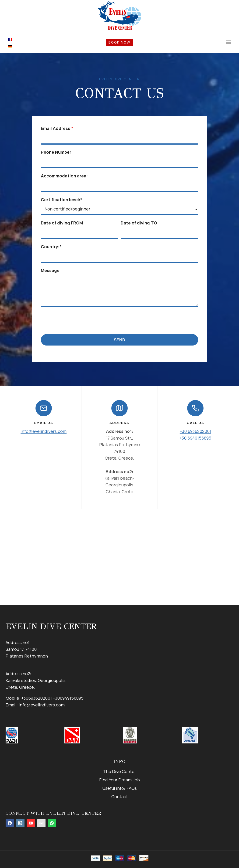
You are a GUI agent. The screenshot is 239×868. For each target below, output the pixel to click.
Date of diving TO (139, 223)
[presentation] (77, 320)
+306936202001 (37, 698)
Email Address (58, 129)
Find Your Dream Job (119, 780)
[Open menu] (228, 42)
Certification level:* (62, 200)
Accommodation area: (65, 176)
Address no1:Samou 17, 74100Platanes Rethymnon (27, 649)
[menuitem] (10, 39)
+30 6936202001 (195, 432)
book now (119, 42)
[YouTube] (31, 823)
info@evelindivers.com (44, 432)
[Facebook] (10, 823)
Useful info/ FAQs (119, 788)
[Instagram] (20, 823)
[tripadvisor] (42, 823)
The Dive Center (120, 771)
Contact (120, 797)
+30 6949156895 (195, 439)
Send (120, 340)
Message (51, 271)
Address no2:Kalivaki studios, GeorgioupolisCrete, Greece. (36, 681)
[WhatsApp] (52, 823)
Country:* (52, 247)
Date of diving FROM (62, 223)
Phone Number (56, 153)
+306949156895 (68, 698)
